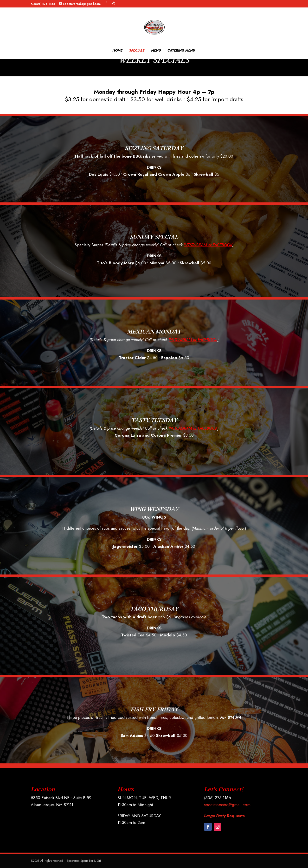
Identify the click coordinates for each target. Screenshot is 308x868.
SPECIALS (137, 51)
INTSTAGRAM (195, 245)
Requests (224, 816)
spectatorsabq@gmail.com (227, 805)
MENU (156, 51)
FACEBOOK (222, 245)
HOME (117, 51)
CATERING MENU (181, 51)
